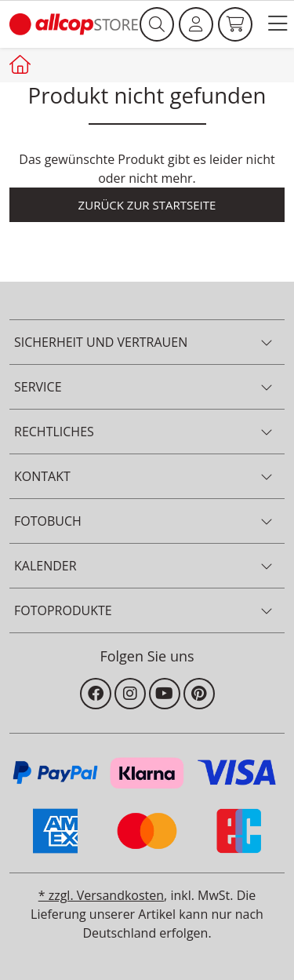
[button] (278, 25)
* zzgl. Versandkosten (101, 895)
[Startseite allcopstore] (22, 64)
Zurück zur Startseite (147, 205)
